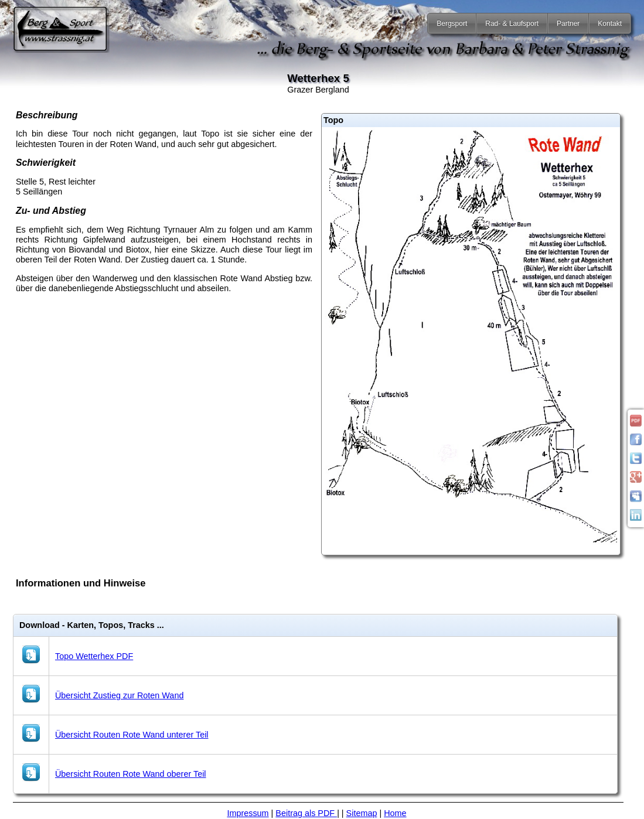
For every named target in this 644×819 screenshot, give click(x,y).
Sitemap (362, 813)
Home (395, 813)
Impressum (248, 813)
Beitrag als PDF (306, 813)
